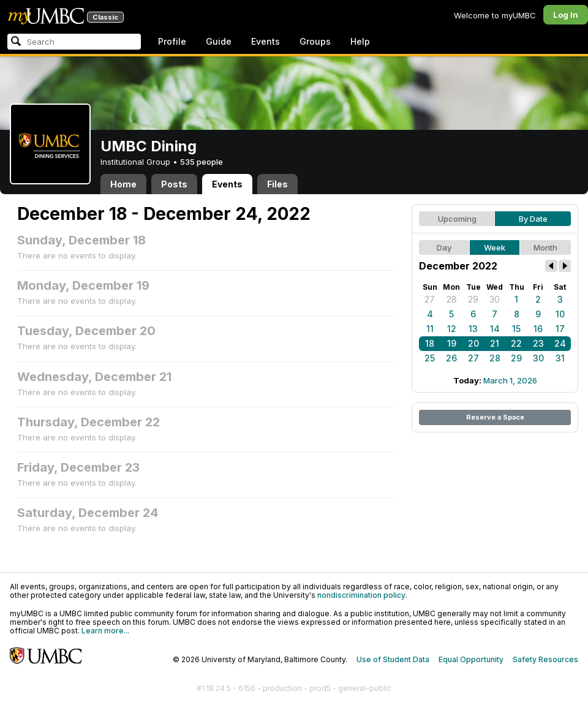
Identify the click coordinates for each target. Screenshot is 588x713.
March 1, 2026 (510, 380)
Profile (172, 41)
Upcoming (457, 219)
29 (473, 299)
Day (444, 247)
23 (538, 343)
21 (495, 343)
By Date (533, 219)
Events (266, 41)
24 (560, 343)
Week (495, 247)
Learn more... (105, 631)
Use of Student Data (393, 659)
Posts (174, 184)
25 (430, 358)
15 (516, 329)
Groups (315, 41)
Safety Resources (545, 659)
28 (452, 299)
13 (473, 329)
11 (430, 329)
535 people (202, 162)
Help (360, 41)
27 (430, 299)
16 (538, 329)
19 (452, 343)
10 (560, 314)
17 (560, 329)
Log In (566, 15)
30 (495, 299)
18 (430, 343)
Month (545, 247)
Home (123, 184)
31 (560, 358)
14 (495, 329)
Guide (219, 41)
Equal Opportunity (471, 659)
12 (452, 329)
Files (277, 184)
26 (451, 358)
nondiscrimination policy (361, 595)
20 (473, 343)
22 (516, 343)
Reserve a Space (495, 417)
